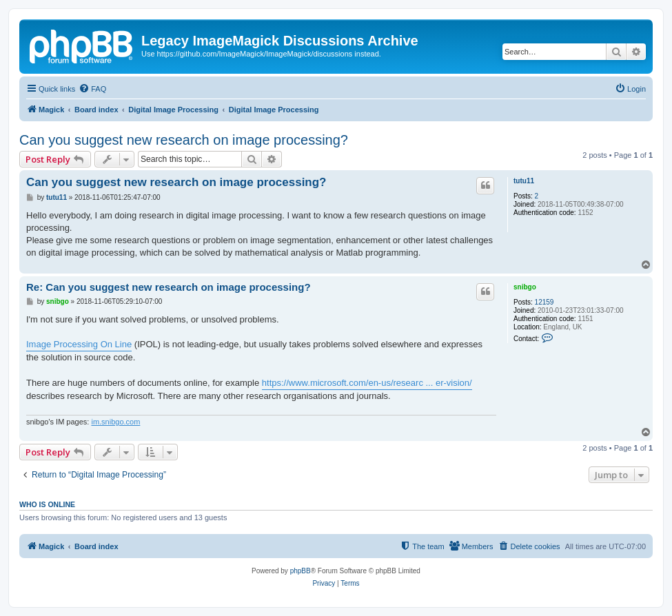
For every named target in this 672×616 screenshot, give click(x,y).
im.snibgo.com (115, 422)
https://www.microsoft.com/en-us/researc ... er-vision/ (367, 383)
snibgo (525, 287)
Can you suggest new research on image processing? (184, 140)
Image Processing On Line (79, 344)
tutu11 (524, 181)
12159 (544, 302)
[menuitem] (92, 89)
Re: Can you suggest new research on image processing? (169, 287)
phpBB (301, 571)
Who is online (47, 504)
